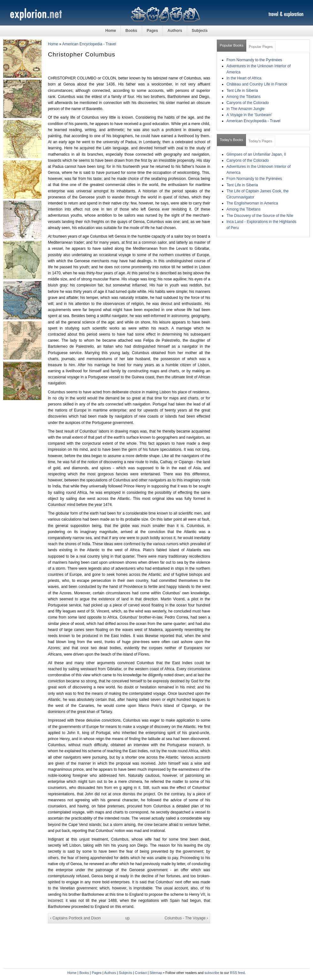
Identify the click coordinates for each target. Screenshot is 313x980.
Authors (175, 31)
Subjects (200, 31)
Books (131, 31)
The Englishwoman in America (252, 203)
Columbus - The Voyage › (186, 918)
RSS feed (237, 973)
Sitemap (156, 973)
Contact (141, 973)
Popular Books (232, 45)
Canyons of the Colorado (248, 103)
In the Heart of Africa (244, 78)
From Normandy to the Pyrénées (254, 60)
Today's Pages (260, 141)
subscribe (212, 973)
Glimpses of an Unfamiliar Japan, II (256, 154)
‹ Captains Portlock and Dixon (76, 918)
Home (111, 31)
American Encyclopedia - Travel (89, 44)
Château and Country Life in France (257, 84)
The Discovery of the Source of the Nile (260, 216)
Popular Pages (261, 47)
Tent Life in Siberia (242, 91)
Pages (152, 31)
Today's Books (231, 140)
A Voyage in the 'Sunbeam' (249, 115)
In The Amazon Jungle (245, 109)
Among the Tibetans (244, 97)
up (127, 918)
